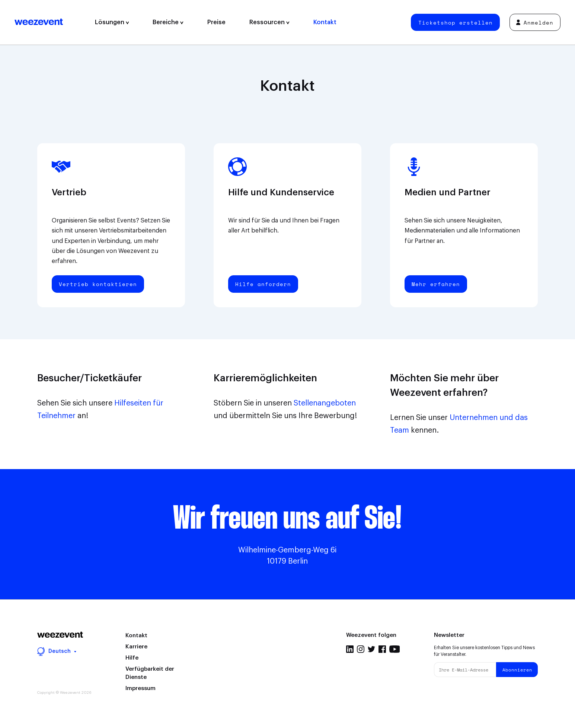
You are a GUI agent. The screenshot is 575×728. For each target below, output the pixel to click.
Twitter (371, 649)
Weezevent (39, 22)
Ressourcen (269, 22)
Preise (216, 22)
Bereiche (168, 22)
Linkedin (350, 649)
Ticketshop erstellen (456, 23)
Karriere (136, 647)
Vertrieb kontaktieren (98, 284)
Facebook (382, 649)
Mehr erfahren (436, 284)
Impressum (140, 688)
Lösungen (112, 22)
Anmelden (535, 23)
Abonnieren (517, 670)
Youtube (395, 649)
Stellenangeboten (325, 403)
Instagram (361, 649)
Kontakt (325, 22)
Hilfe (132, 658)
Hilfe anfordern (263, 284)
